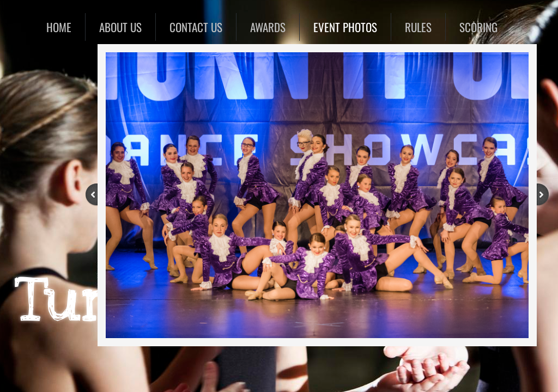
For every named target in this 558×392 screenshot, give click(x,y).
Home (59, 27)
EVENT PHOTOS (345, 27)
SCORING (478, 27)
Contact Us (196, 27)
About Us (120, 27)
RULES (418, 27)
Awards (268, 27)
